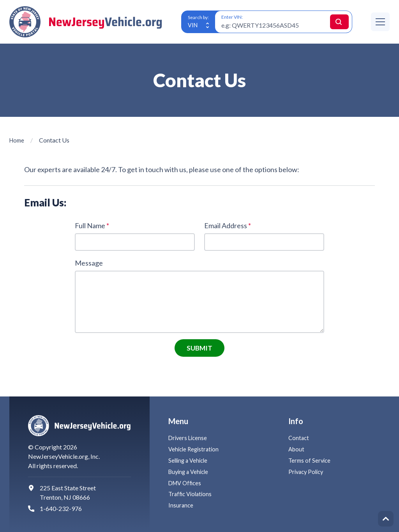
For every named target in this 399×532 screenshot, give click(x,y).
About (297, 449)
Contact (299, 438)
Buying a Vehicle (190, 471)
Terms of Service (311, 460)
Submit (200, 350)
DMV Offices (187, 483)
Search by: (198, 17)
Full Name (92, 225)
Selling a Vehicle (190, 460)
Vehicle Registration (195, 449)
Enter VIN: (232, 17)
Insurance (181, 505)
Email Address (228, 225)
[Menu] (380, 22)
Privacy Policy (307, 471)
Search (333, 22)
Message (89, 264)
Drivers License (189, 438)
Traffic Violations (192, 494)
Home (18, 140)
